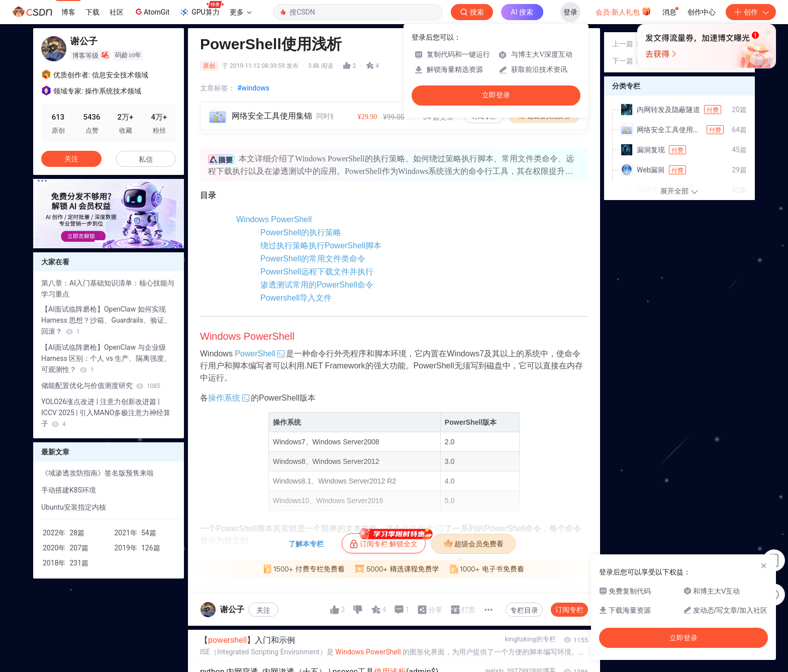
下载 (92, 12)
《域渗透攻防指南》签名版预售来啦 (97, 473)
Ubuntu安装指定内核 (74, 507)
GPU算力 (201, 9)
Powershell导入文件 (277, 340)
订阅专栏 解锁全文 (388, 583)
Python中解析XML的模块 (679, 94)
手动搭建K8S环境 (69, 490)
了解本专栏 (306, 586)
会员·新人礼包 (623, 11)
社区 (117, 12)
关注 (263, 652)
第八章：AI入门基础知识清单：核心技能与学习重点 (108, 289)
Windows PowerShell (258, 219)
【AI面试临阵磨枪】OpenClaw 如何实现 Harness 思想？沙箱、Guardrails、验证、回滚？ (106, 320)
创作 (751, 12)
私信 (146, 159)
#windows (253, 88)
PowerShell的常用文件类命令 (293, 280)
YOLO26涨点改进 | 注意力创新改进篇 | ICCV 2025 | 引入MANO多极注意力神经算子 (106, 413)
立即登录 (496, 95)
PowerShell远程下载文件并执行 (297, 300)
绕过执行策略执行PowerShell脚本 (301, 260)
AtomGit (152, 12)
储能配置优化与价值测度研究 (101, 386)
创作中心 (702, 12)
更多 (241, 12)
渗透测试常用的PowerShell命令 (297, 320)
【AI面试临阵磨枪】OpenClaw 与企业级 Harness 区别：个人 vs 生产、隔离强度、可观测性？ (106, 358)
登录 (570, 12)
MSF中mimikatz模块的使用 (683, 77)
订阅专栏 (569, 652)
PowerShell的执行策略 (281, 239)
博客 (68, 12)
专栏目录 (524, 652)
